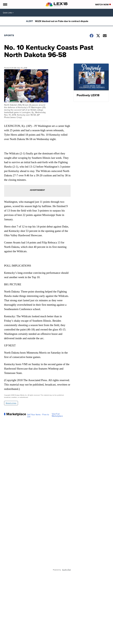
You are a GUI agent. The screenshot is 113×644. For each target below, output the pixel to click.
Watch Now (103, 5)
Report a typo (11, 403)
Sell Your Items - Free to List (38, 416)
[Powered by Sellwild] (66, 570)
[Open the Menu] (5, 4)
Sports (9, 35)
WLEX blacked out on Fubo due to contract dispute (62, 21)
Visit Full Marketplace (57, 415)
